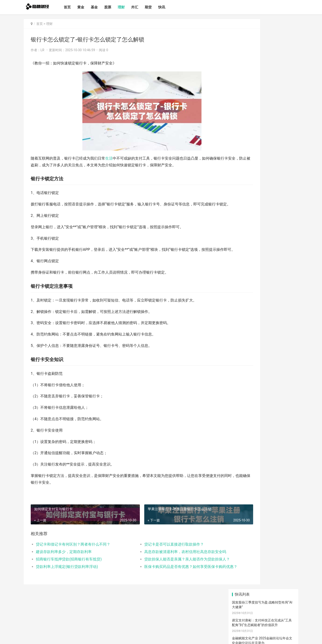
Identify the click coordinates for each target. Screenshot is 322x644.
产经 (240, 391)
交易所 (253, 379)
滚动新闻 (260, 391)
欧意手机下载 (265, 356)
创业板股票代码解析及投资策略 (255, 317)
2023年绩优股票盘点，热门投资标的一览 (262, 299)
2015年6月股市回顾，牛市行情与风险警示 (263, 209)
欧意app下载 (254, 385)
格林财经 (59, 637)
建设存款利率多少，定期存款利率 (64, 565)
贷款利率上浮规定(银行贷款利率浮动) (67, 580)
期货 (157, 7)
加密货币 (245, 361)
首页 (76, 7)
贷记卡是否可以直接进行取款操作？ (156, 558)
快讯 (170, 7)
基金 (103, 7)
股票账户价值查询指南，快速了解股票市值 (263, 263)
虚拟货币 (244, 373)
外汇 (143, 7)
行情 (273, 379)
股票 (116, 7)
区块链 (270, 361)
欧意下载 (245, 350)
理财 (130, 7)
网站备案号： (73, 637)
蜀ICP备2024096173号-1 (97, 637)
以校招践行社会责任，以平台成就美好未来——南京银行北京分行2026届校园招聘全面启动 (263, 91)
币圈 (276, 367)
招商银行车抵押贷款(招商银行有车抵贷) (69, 573)
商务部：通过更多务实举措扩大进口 (258, 122)
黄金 (89, 7)
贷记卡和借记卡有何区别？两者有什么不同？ (73, 558)
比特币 (256, 367)
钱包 (266, 373)
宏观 (278, 385)
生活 (109, 158)
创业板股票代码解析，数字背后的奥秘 (260, 281)
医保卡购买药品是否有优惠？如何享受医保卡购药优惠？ (167, 580)
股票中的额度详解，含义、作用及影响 (260, 191)
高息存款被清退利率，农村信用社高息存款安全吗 (167, 565)
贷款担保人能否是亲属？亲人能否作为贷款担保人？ (167, 573)
